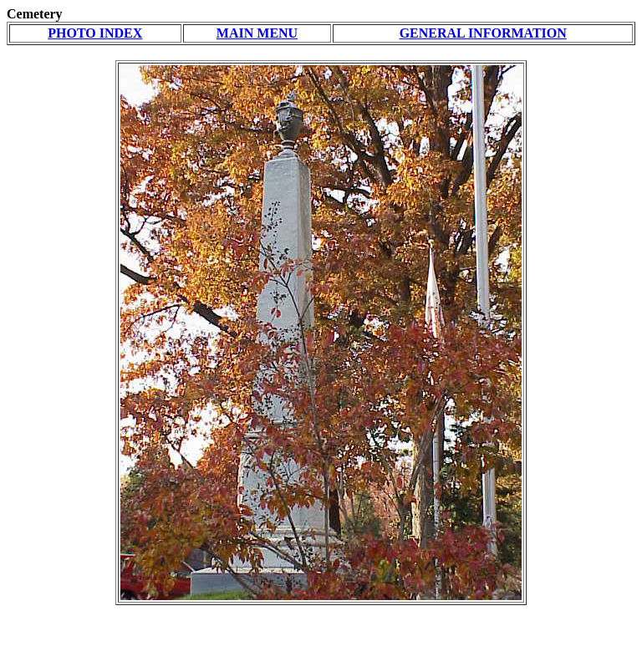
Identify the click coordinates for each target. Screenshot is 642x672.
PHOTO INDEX (95, 33)
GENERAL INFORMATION (483, 33)
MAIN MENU (257, 33)
